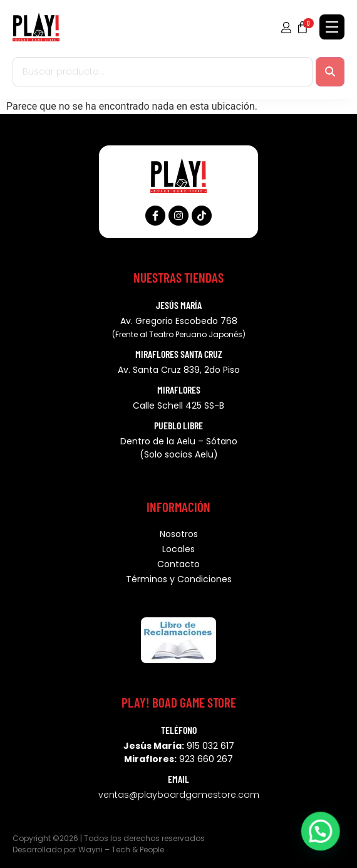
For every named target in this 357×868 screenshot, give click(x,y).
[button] (320, 830)
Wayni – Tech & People (121, 850)
